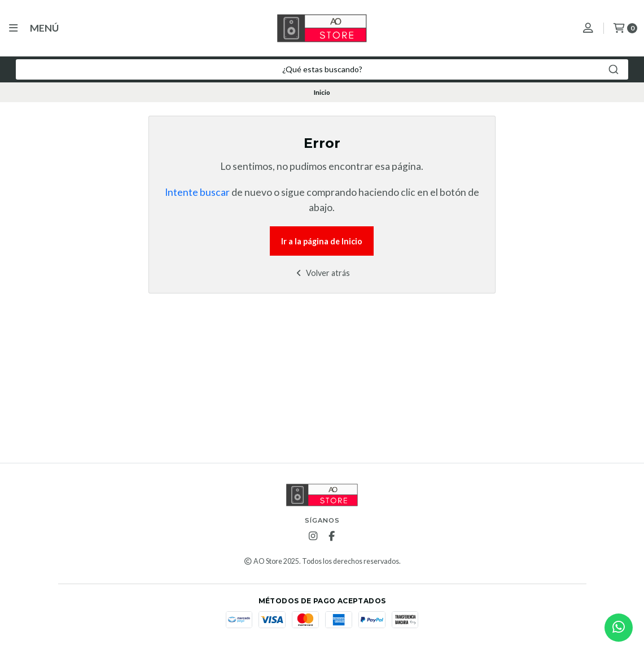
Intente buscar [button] (197, 192)
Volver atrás (322, 273)
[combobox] (322, 69)
